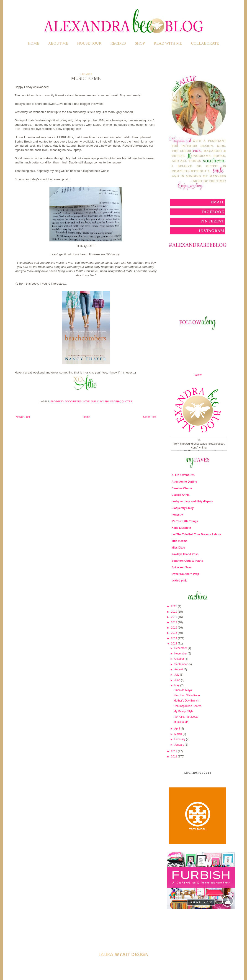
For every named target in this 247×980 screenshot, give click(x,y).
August (179, 669)
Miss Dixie (178, 548)
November (181, 654)
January (180, 745)
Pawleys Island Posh (185, 554)
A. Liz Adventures (183, 475)
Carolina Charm (182, 488)
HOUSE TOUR (89, 43)
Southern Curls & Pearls (187, 561)
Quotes (127, 401)
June (178, 680)
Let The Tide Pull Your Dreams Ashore (196, 534)
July (177, 675)
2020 (175, 606)
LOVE (86, 401)
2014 (175, 638)
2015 (175, 633)
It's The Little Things (185, 521)
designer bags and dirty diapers (192, 501)
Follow (198, 375)
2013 (175, 644)
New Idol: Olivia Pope (187, 695)
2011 (175, 757)
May (177, 685)
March (179, 734)
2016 (175, 628)
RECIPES (118, 43)
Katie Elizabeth (181, 528)
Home (33, 43)
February (180, 739)
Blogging (57, 401)
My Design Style (184, 711)
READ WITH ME (168, 43)
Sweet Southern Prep (185, 574)
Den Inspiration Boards (188, 706)
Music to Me (181, 722)
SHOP (140, 43)
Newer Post (23, 417)
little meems (179, 541)
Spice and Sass (182, 567)
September (181, 664)
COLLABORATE (205, 43)
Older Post (150, 417)
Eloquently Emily (183, 508)
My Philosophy (110, 401)
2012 (175, 751)
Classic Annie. (181, 495)
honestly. (178, 515)
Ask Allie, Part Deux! (186, 717)
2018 (175, 617)
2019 (175, 612)
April (177, 729)
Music (95, 401)
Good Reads (73, 401)
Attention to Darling (184, 482)
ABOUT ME (58, 43)
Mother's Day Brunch (186, 701)
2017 (175, 622)
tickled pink (179, 581)
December (181, 648)
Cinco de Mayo (183, 690)
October (180, 659)
